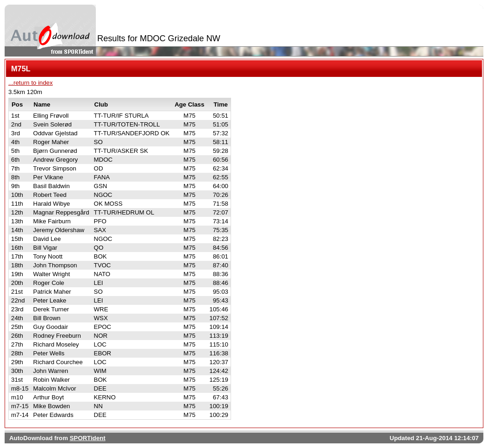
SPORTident (87, 438)
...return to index (31, 83)
